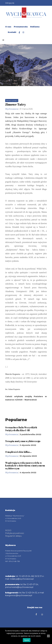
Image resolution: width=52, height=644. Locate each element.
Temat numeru (12, 101)
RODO (8, 530)
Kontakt (12, 32)
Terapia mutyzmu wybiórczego (23, 441)
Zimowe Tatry (16, 104)
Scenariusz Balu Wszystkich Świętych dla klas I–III (21, 429)
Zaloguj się (10, 3)
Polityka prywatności (15, 533)
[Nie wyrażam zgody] (48, 636)
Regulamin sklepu (13, 536)
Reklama (35, 27)
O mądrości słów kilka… (18, 452)
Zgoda (27, 640)
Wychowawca (12, 109)
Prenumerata (21, 27)
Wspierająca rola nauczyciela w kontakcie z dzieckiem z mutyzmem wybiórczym (25, 466)
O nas (8, 27)
